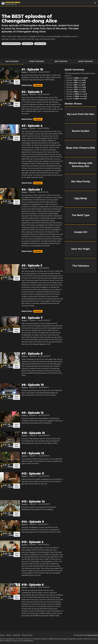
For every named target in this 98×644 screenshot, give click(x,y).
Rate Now (17, 82)
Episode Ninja (93, 635)
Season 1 (25, 72)
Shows (2, 635)
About (9, 635)
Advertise (17, 635)
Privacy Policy (27, 635)
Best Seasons (61, 61)
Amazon (38, 85)
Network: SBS (28, 44)
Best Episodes (12, 61)
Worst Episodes (37, 61)
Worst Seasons (86, 61)
